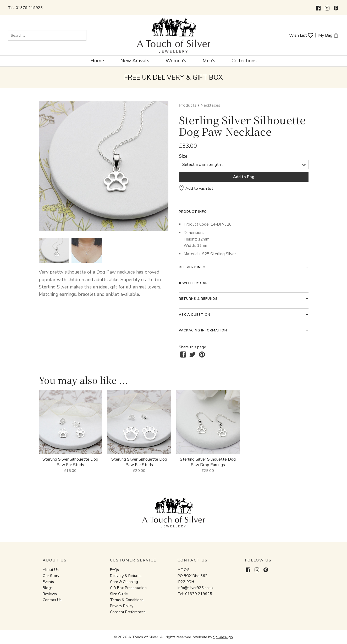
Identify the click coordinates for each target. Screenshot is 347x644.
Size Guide (119, 594)
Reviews (50, 594)
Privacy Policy (122, 606)
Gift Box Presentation (128, 588)
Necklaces (210, 105)
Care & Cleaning (124, 582)
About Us (51, 570)
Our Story (51, 576)
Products (188, 105)
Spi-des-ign (223, 637)
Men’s (209, 61)
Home (97, 61)
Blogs (48, 588)
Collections (244, 61)
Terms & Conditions (127, 600)
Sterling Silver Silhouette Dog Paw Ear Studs (70, 462)
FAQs (114, 570)
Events (48, 582)
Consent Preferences (128, 612)
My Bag (328, 35)
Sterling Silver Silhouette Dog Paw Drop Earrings (208, 462)
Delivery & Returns (126, 576)
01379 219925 (29, 8)
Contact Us (52, 600)
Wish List (301, 35)
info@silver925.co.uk (195, 588)
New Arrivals (135, 61)
